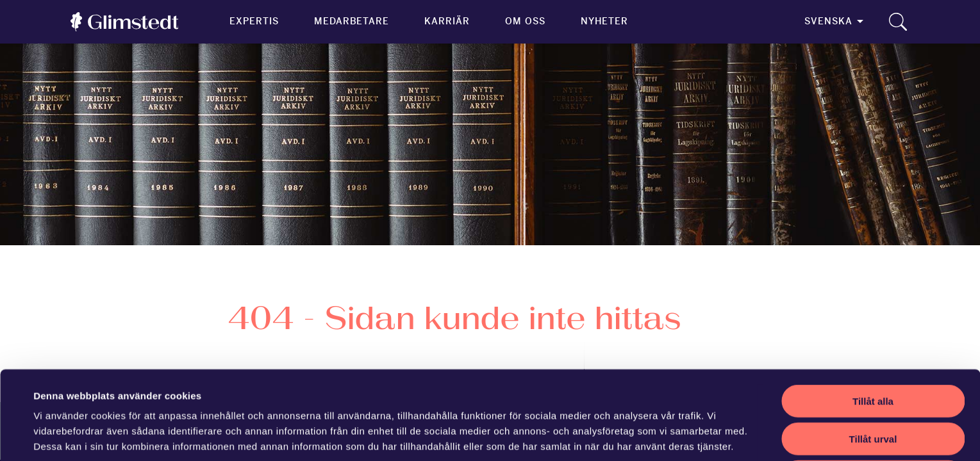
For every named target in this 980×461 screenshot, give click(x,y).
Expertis (254, 21)
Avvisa (873, 393)
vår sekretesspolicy (127, 394)
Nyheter (605, 21)
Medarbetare (352, 21)
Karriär (447, 21)
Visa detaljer (562, 436)
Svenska (828, 21)
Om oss (525, 21)
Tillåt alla (873, 318)
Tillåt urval (873, 356)
